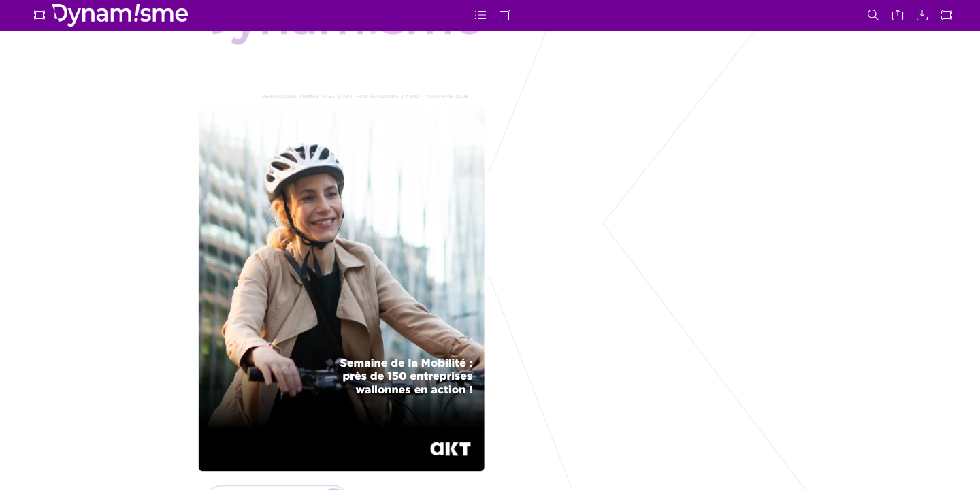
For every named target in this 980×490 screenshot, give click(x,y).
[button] (39, 15)
